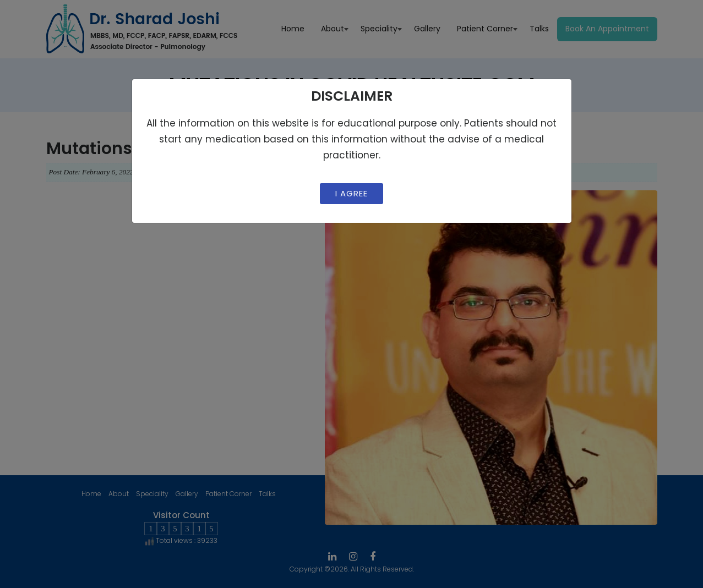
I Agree (351, 193)
